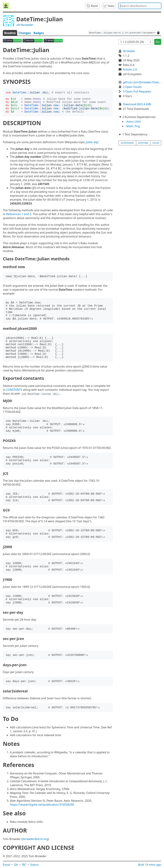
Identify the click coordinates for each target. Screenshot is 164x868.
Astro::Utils (134, 122)
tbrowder (129, 51)
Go (158, 42)
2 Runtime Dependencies (139, 117)
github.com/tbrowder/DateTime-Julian (142, 82)
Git (16, 865)
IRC (24, 865)
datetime (143, 143)
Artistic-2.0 (130, 69)
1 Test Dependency (135, 134)
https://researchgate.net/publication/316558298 (42, 805)
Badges (39, 33)
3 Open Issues (132, 87)
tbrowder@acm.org (35, 839)
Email (6, 865)
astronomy (127, 143)
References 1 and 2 (19, 214)
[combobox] (140, 6)
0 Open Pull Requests (137, 91)
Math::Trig (133, 126)
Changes (25, 33)
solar (156, 143)
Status (34, 865)
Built (150, 865)
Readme (10, 33)
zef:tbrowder (25, 25)
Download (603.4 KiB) (137, 104)
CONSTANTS (14, 390)
